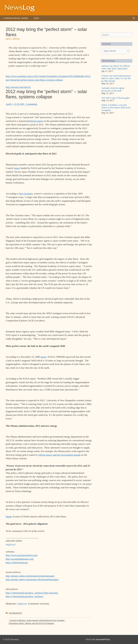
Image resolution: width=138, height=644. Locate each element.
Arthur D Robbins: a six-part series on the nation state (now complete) (116, 108)
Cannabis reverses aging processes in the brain (113, 89)
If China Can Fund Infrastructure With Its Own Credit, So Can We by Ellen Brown (116, 78)
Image (9, 517)
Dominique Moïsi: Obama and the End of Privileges (31, 623)
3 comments (31, 104)
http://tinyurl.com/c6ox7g (18, 87)
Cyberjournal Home (15, 18)
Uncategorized (15, 613)
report (17, 168)
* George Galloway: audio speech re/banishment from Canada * (37, 620)
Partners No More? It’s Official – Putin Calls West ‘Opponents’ (116, 67)
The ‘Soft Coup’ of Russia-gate (115, 98)
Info (36, 18)
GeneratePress (103, 639)
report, (44, 357)
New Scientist (26, 194)
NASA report (36, 121)
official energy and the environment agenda (59, 455)
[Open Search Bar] (134, 18)
